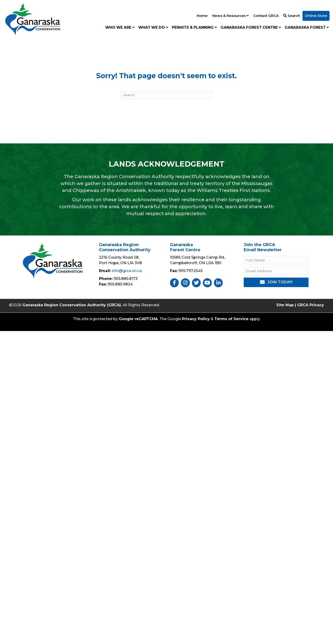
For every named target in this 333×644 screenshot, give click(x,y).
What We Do (153, 27)
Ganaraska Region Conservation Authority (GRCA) (72, 305)
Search (292, 16)
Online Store (316, 16)
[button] (276, 282)
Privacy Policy (196, 319)
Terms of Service (231, 319)
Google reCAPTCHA (138, 319)
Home (202, 16)
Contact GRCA (266, 16)
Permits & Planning (194, 27)
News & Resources (230, 16)
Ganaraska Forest (307, 27)
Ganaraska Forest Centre (251, 27)
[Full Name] (276, 260)
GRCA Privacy (311, 305)
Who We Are (120, 27)
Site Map (285, 305)
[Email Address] (276, 271)
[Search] (166, 95)
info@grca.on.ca (127, 271)
